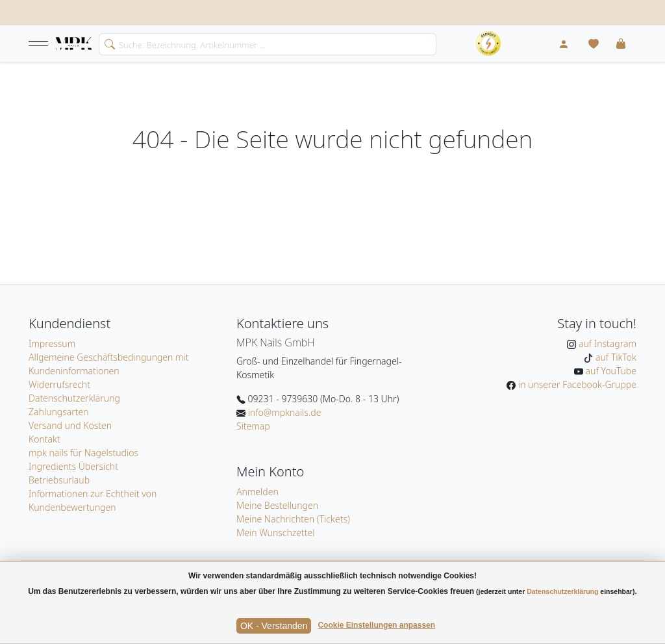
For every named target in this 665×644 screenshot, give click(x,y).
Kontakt (44, 439)
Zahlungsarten (59, 412)
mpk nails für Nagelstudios (83, 453)
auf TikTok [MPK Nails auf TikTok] (615, 357)
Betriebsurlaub (59, 480)
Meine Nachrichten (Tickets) (293, 519)
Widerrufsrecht (59, 384)
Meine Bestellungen (277, 505)
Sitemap (253, 426)
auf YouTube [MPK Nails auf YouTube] (610, 371)
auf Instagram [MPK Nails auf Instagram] (606, 343)
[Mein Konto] (564, 44)
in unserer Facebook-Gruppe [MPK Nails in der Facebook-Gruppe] (576, 384)
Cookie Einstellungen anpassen (376, 625)
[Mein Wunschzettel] (594, 44)
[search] (107, 43)
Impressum (52, 343)
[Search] (268, 44)
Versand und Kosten (70, 425)
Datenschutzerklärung (74, 398)
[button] (38, 44)
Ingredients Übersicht (73, 466)
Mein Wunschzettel (276, 533)
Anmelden (257, 492)
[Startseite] (74, 44)
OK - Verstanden (274, 626)
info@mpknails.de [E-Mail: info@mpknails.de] (283, 412)
